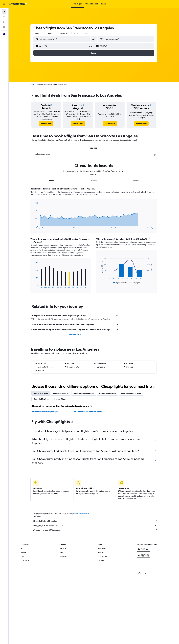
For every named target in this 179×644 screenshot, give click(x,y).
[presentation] (124, 95)
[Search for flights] (4, 11)
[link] (46, 124)
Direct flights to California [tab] (84, 393)
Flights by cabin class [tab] (108, 393)
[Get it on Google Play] (143, 549)
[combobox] (38, 33)
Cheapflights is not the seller (95, 521)
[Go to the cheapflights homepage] (18, 4)
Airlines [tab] (94, 180)
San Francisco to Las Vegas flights (45, 411)
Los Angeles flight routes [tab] (131, 393)
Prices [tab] (52, 180)
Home (32, 84)
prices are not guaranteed (81, 514)
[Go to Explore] (4, 27)
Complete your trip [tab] (61, 393)
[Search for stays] (4, 17)
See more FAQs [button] (75, 335)
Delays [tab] (136, 180)
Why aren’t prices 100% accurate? (95, 530)
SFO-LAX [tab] (94, 148)
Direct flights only (81, 33)
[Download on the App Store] (143, 555)
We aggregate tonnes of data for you (95, 525)
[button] (4, 4)
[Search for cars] (4, 22)
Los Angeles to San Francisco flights (88, 411)
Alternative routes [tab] (41, 393)
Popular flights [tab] (60, 399)
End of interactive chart (34, 227)
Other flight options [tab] (41, 399)
